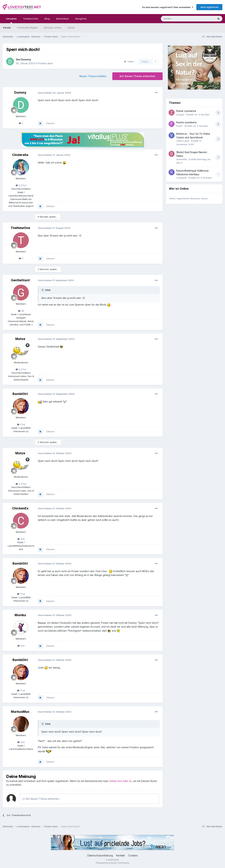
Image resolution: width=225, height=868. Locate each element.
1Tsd (21, 424)
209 (21, 539)
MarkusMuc (20, 712)
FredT (180, 126)
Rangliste (81, 19)
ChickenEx (20, 508)
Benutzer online (53, 28)
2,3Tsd (21, 185)
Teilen (129, 61)
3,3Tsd (21, 369)
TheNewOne (20, 228)
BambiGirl (20, 394)
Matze (20, 339)
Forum (7, 28)
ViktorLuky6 (183, 141)
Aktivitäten (62, 19)
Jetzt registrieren (209, 7)
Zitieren (50, 123)
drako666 (182, 159)
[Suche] (177, 19)
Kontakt (120, 855)
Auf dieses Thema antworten (137, 76)
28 (21, 311)
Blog (47, 19)
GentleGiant (20, 280)
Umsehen (11, 20)
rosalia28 (181, 178)
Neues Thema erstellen (93, 76)
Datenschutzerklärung (100, 855)
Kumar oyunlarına (186, 111)
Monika (20, 615)
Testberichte (31, 19)
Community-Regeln (27, 28)
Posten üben (46, 63)
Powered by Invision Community (112, 863)
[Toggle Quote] (43, 290)
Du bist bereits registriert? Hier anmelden (168, 7)
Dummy (26, 59)
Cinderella (20, 155)
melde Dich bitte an (120, 781)
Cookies (133, 855)
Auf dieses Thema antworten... (42, 799)
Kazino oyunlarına (186, 122)
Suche (71, 28)
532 (21, 646)
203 (21, 742)
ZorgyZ (180, 114)
